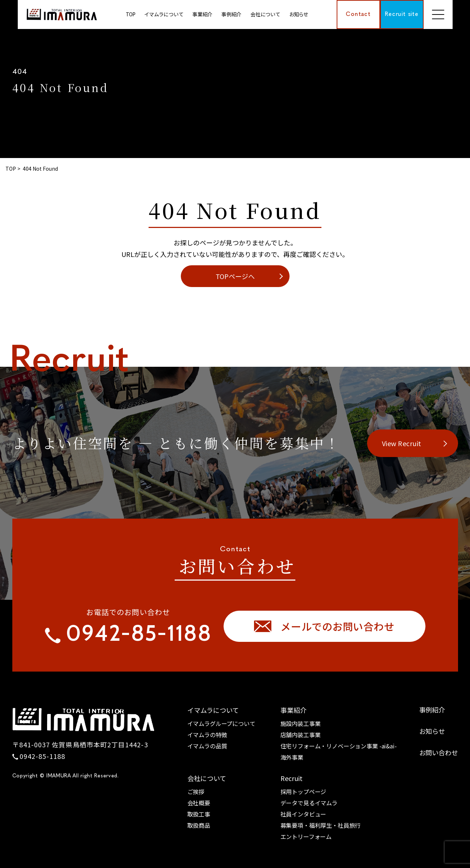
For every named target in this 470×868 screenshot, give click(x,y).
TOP (130, 14)
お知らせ (299, 14)
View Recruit (402, 443)
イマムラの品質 (207, 746)
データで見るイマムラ (309, 803)
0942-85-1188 (43, 756)
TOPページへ (235, 276)
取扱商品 (199, 825)
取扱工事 (199, 814)
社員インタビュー (303, 814)
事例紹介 (432, 710)
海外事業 (292, 757)
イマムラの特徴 (207, 735)
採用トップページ (303, 792)
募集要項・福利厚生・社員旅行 (321, 825)
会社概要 (199, 803)
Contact (358, 14)
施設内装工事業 (301, 723)
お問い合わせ (439, 752)
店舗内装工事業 (301, 735)
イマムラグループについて (221, 723)
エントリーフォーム (306, 836)
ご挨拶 (196, 792)
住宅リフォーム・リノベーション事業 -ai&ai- (339, 746)
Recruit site (402, 14)
